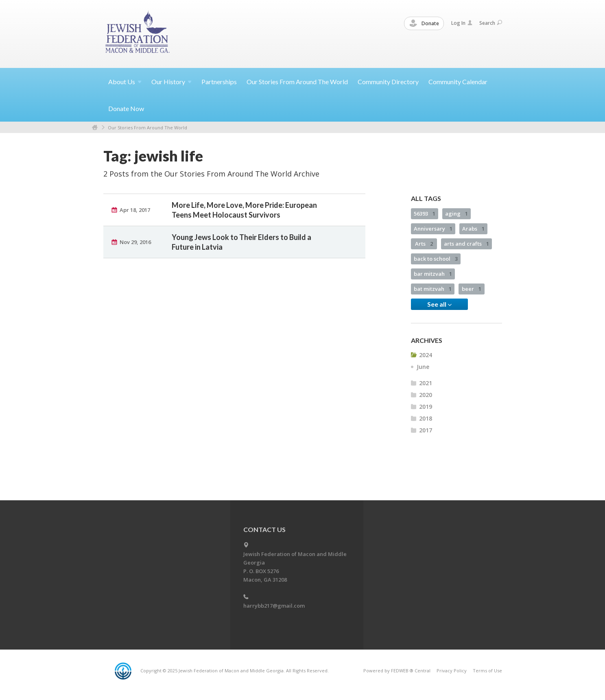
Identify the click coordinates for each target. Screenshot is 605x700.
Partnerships (219, 82)
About (125, 82)
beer (472, 289)
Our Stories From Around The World (297, 82)
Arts (424, 244)
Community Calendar (458, 82)
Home (95, 128)
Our (171, 82)
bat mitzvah (433, 289)
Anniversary (433, 229)
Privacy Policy (452, 671)
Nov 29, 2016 (135, 242)
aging (456, 214)
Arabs (473, 229)
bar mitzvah (433, 274)
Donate (424, 24)
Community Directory (388, 82)
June (423, 367)
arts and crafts (466, 244)
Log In (462, 23)
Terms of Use (487, 671)
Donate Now (126, 108)
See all (439, 304)
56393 (425, 214)
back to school (436, 259)
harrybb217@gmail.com (274, 606)
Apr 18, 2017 (135, 210)
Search (491, 23)
